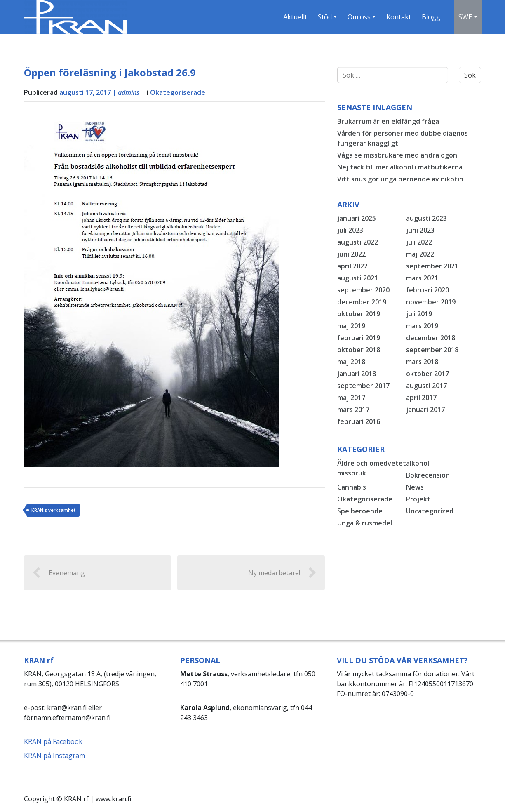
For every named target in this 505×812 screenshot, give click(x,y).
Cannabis (352, 487)
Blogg (431, 17)
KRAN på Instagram (54, 756)
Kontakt (399, 17)
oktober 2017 (427, 374)
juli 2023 (350, 230)
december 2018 (431, 338)
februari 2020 (427, 290)
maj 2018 (351, 362)
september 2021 (432, 266)
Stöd (325, 17)
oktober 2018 (359, 350)
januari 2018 (357, 374)
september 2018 (432, 350)
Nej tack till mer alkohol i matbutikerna (400, 167)
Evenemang (59, 573)
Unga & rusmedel (365, 523)
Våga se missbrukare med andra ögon (397, 155)
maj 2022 (420, 254)
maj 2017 (351, 398)
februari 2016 (359, 421)
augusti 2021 (358, 278)
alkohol (418, 463)
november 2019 (431, 302)
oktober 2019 (359, 314)
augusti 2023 (426, 218)
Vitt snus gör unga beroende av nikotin (400, 179)
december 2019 (362, 302)
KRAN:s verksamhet (53, 510)
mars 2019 (422, 326)
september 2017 (363, 386)
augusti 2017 (426, 386)
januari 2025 (357, 218)
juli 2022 (419, 242)
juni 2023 (420, 230)
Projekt (418, 499)
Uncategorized (430, 511)
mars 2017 (353, 410)
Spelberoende (360, 511)
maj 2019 (351, 326)
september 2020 (363, 290)
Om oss (359, 17)
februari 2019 (359, 338)
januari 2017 (425, 410)
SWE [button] (465, 17)
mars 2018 (422, 362)
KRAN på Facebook (53, 741)
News (415, 487)
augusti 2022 (358, 242)
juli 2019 (419, 314)
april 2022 (352, 266)
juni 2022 (351, 254)
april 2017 (421, 398)
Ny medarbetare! (282, 573)
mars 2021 (422, 278)
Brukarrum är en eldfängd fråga (388, 121)
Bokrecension (428, 475)
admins (129, 92)
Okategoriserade (178, 92)
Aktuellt (295, 17)
